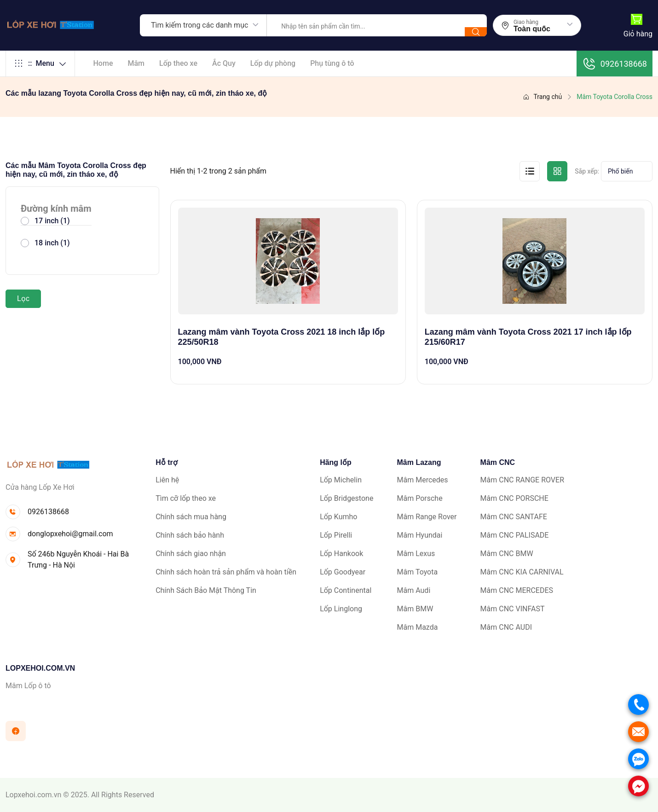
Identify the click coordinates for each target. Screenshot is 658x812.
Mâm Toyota (418, 572)
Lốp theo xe (178, 63)
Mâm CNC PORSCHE (514, 498)
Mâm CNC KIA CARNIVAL (522, 572)
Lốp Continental (346, 590)
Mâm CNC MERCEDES (517, 590)
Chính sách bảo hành (190, 535)
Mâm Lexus (416, 554)
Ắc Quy (224, 63)
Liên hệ (167, 480)
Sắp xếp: (587, 171)
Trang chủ (542, 97)
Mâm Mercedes (423, 480)
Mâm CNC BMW (507, 554)
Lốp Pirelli (336, 535)
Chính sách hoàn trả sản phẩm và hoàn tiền (226, 572)
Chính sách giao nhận (191, 554)
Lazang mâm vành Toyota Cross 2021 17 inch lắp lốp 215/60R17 (528, 337)
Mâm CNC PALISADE (515, 535)
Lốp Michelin (341, 480)
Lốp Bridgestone (346, 498)
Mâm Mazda (418, 627)
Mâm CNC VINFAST (513, 609)
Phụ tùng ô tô (332, 63)
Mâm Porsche (420, 498)
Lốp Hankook (341, 554)
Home (103, 63)
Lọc (23, 299)
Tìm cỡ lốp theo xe (186, 498)
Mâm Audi (414, 590)
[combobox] (203, 25)
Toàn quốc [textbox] (532, 29)
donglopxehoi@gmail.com (70, 534)
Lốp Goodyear (343, 572)
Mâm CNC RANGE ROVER (522, 480)
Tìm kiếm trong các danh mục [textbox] (199, 25)
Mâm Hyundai (420, 535)
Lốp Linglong (341, 609)
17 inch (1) (52, 221)
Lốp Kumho (338, 517)
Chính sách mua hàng (191, 517)
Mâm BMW (415, 609)
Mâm (136, 63)
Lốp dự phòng (273, 63)
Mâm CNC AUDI (506, 627)
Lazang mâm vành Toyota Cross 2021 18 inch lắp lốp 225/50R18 (282, 337)
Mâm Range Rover (427, 517)
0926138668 (615, 64)
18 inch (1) (52, 243)
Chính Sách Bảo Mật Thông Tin (206, 590)
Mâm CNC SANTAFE (514, 517)
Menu (40, 64)
